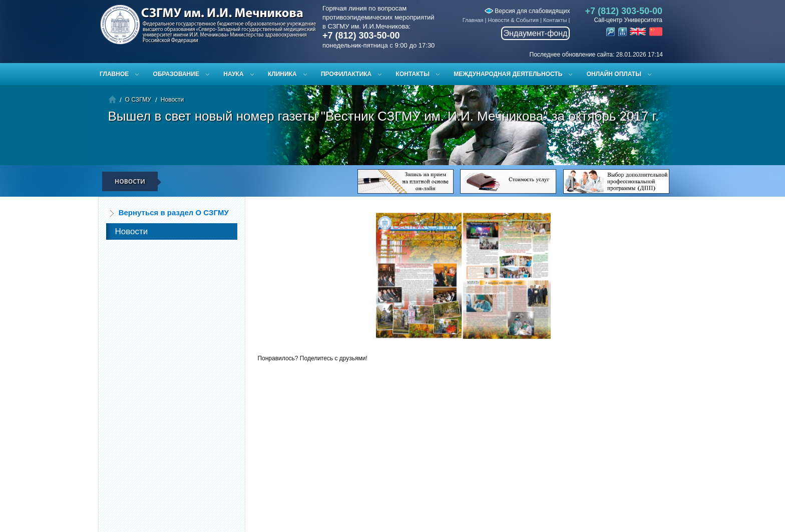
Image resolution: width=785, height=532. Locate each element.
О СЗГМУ (138, 100)
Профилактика (346, 74)
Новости (172, 100)
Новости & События (513, 20)
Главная (473, 20)
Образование (176, 74)
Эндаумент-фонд (536, 33)
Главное (114, 74)
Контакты (555, 20)
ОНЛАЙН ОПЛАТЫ (614, 74)
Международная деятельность (508, 74)
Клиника (282, 74)
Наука (233, 74)
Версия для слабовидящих (527, 11)
